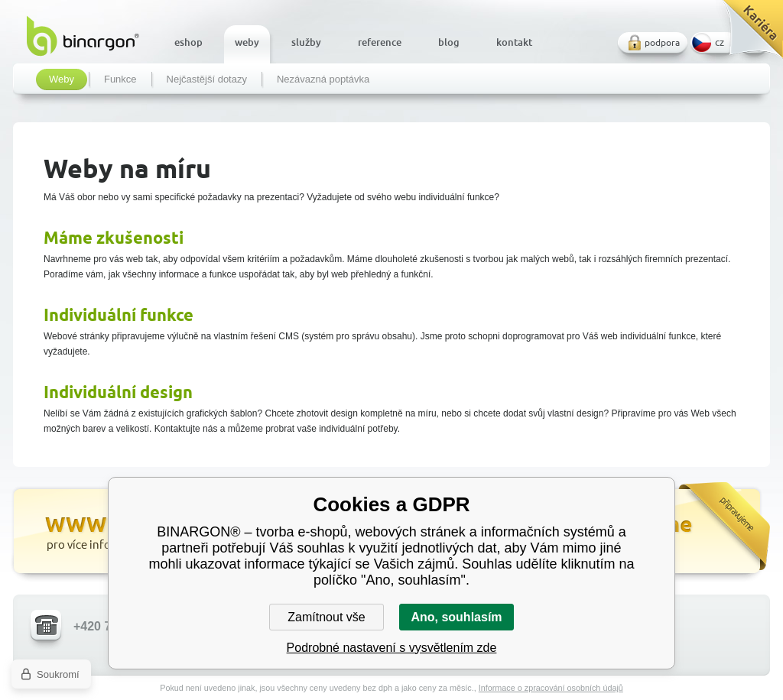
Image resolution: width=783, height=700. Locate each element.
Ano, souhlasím (456, 617)
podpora (662, 42)
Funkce (120, 79)
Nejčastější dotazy (207, 79)
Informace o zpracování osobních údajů (551, 688)
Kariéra (747, 35)
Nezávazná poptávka (323, 79)
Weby (62, 79)
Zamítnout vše (326, 617)
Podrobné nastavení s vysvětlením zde (392, 648)
